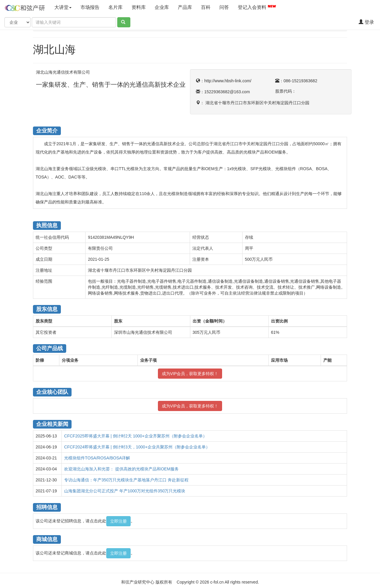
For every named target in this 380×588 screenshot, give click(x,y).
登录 (366, 22)
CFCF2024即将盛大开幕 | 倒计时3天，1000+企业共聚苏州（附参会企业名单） (137, 447)
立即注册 (118, 521)
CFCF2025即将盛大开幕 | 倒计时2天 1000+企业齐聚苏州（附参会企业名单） (136, 436)
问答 (224, 7)
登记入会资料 (257, 7)
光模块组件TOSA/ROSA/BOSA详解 (97, 458)
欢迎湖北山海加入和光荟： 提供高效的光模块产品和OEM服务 (121, 469)
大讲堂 (63, 7)
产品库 (185, 7)
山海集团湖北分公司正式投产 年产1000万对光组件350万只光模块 (125, 491)
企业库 (162, 7)
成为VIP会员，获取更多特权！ (190, 374)
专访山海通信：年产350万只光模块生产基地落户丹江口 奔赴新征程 (126, 480)
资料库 (139, 7)
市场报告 (90, 7)
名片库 (115, 7)
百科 (206, 7)
